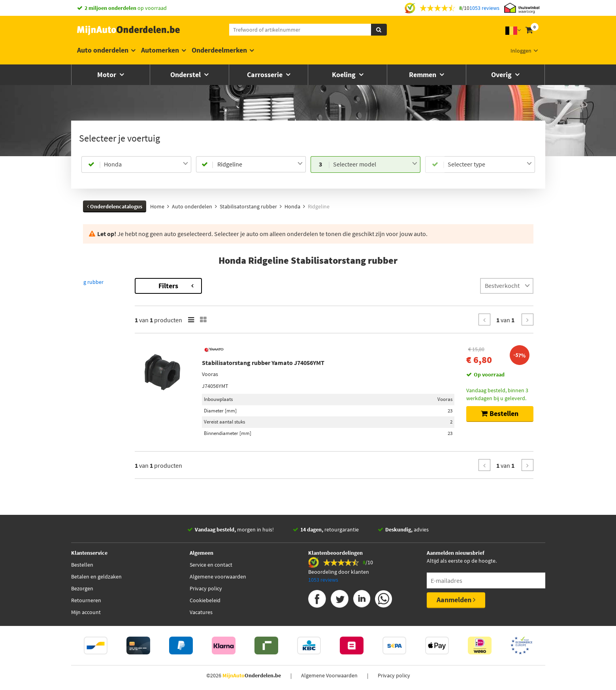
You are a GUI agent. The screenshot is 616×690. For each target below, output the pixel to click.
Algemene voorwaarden (218, 577)
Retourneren (86, 600)
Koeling (345, 75)
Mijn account (86, 612)
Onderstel (186, 75)
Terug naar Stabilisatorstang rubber (127, 282)
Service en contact (211, 565)
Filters (235, 286)
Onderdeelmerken (219, 50)
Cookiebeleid (205, 600)
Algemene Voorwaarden (329, 675)
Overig (502, 75)
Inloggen (521, 51)
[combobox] (146, 164)
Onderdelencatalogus (115, 206)
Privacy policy (206, 588)
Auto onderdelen (103, 50)
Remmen (423, 75)
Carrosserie (266, 75)
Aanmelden (456, 600)
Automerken (160, 50)
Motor (107, 75)
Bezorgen (82, 588)
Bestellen (82, 565)
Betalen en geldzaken (96, 577)
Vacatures (201, 612)
